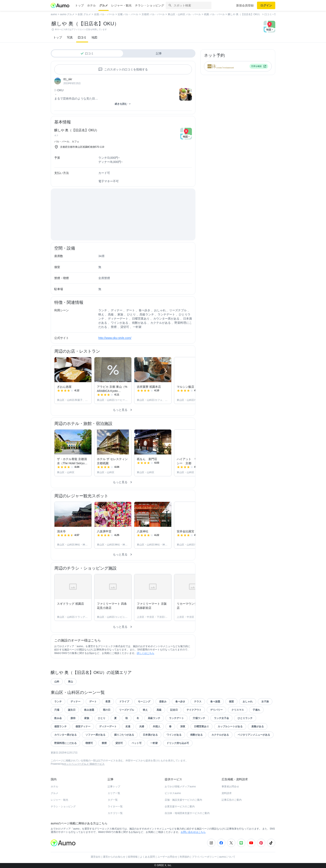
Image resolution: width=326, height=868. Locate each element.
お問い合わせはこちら (193, 832)
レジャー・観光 (121, 5)
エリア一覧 (114, 793)
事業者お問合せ (230, 787)
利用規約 (185, 857)
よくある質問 (147, 857)
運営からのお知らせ (114, 857)
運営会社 (96, 857)
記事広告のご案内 (232, 800)
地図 (94, 37)
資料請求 (227, 793)
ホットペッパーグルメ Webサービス (84, 764)
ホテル (91, 5)
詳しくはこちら (146, 653)
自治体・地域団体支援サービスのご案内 (187, 813)
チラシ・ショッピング (149, 5)
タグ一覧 (113, 800)
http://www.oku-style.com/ (115, 338)
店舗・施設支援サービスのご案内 (183, 800)
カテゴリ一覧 (115, 813)
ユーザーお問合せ (167, 857)
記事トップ (114, 787)
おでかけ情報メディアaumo (180, 787)
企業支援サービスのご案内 (180, 806)
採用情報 (133, 857)
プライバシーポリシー (204, 857)
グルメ (104, 5)
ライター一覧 (115, 806)
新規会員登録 (245, 5)
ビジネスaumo (173, 793)
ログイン (266, 5)
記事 (159, 53)
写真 (70, 37)
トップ (79, 5)
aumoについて (227, 857)
